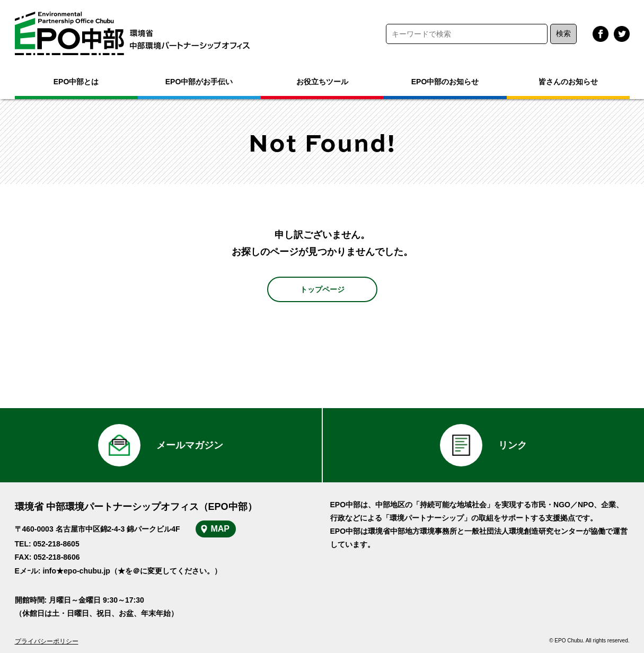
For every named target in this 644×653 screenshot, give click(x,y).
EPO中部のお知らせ (445, 82)
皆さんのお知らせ (568, 82)
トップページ (322, 289)
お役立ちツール (322, 82)
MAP (220, 529)
